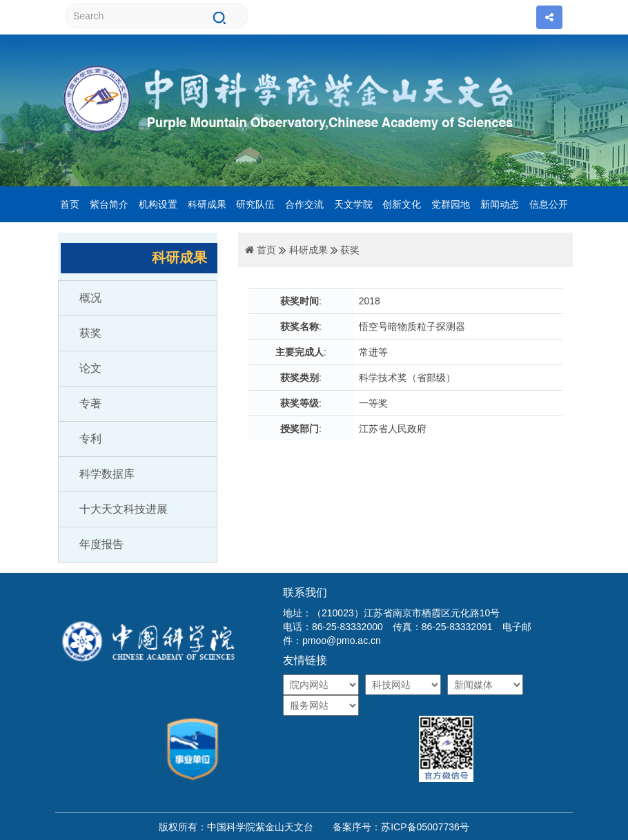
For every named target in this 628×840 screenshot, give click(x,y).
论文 (90, 368)
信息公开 (549, 204)
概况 (90, 298)
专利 (90, 439)
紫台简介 (109, 204)
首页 (70, 204)
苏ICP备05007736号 (425, 827)
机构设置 (158, 204)
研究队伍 (255, 204)
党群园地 (451, 204)
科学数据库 (107, 474)
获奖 (90, 333)
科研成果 (207, 204)
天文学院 (353, 204)
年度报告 (101, 544)
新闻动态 (500, 204)
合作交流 (304, 204)
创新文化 (402, 204)
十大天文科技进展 (124, 509)
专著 (90, 403)
